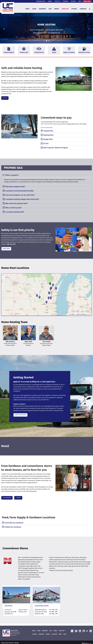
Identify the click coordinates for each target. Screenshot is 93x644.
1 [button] (44, 41)
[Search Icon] (90, 9)
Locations (73, 1)
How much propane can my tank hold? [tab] (20, 195)
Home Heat (65, 9)
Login (65, 634)
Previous (7, 28)
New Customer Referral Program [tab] (56, 148)
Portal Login (87, 1)
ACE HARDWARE (7, 498)
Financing (83, 9)
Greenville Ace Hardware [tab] (14, 523)
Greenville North (42, 606)
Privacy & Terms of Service (7, 643)
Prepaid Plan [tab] (48, 131)
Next (86, 28)
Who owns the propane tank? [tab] (16, 204)
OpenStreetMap (81, 315)
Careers (50, 1)
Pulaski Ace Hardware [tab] (13, 527)
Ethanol (74, 9)
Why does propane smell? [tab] (15, 187)
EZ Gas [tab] (46, 144)
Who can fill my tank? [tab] (13, 208)
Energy (57, 9)
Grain (34, 9)
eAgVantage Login (41, 1)
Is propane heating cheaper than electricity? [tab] (22, 199)
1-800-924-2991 (48, 124)
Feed (50, 9)
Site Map (17, 643)
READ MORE (6, 249)
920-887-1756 (45, 400)
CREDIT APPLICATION (20, 415)
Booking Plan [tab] (49, 135)
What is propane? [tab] (12, 175)
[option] (46, 28)
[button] (49, 298)
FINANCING (41, 634)
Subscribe (65, 1)
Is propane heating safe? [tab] (15, 212)
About (28, 9)
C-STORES (18, 498)
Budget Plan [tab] (48, 139)
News (80, 1)
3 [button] (49, 41)
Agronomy (42, 9)
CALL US (5, 98)
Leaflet (72, 315)
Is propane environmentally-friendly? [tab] (20, 191)
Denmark (8, 606)
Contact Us (57, 1)
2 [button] (47, 41)
